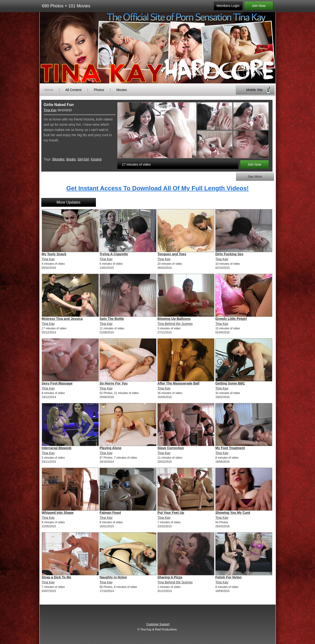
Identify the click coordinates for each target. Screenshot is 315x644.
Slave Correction (171, 448)
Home (49, 90)
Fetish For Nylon (228, 577)
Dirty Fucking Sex (229, 254)
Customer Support (158, 624)
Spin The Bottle (112, 319)
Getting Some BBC (230, 383)
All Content (73, 90)
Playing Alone (110, 448)
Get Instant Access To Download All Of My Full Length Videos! (157, 188)
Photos (99, 90)
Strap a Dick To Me (56, 577)
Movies (122, 90)
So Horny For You (113, 383)
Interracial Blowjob (57, 448)
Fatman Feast (110, 513)
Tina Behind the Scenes (175, 324)
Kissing (96, 159)
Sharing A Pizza (170, 577)
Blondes (59, 159)
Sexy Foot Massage (57, 383)
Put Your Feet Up (171, 513)
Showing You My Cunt (233, 513)
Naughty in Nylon (113, 577)
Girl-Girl (83, 159)
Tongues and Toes (172, 254)
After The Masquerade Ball (178, 383)
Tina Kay (50, 110)
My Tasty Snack (54, 254)
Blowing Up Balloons (174, 319)
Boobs (71, 159)
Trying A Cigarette (114, 254)
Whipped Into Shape (58, 513)
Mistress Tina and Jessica (62, 319)
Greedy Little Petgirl (231, 319)
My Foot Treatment (230, 448)
